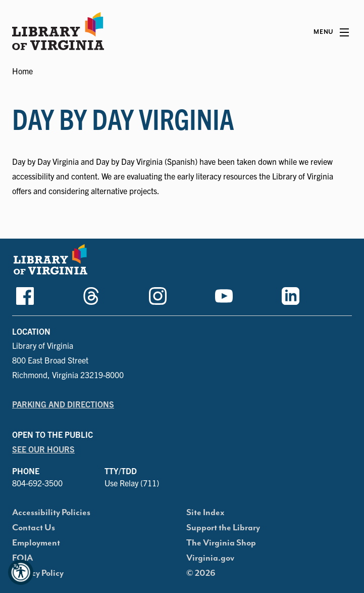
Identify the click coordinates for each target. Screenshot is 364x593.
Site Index (205, 513)
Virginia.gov (210, 558)
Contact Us (34, 528)
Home (22, 71)
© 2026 (201, 573)
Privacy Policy (38, 573)
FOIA (22, 558)
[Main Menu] (331, 32)
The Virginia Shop (221, 543)
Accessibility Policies (51, 513)
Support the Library (223, 528)
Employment (36, 543)
